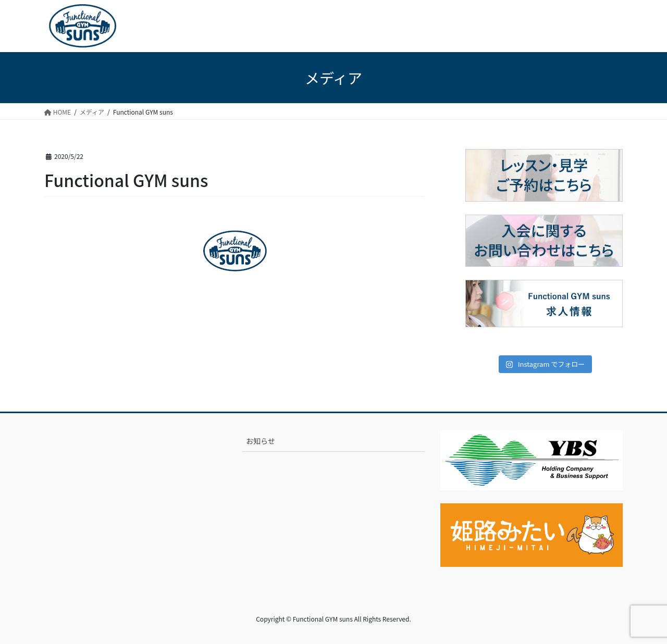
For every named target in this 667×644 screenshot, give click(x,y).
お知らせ (261, 441)
